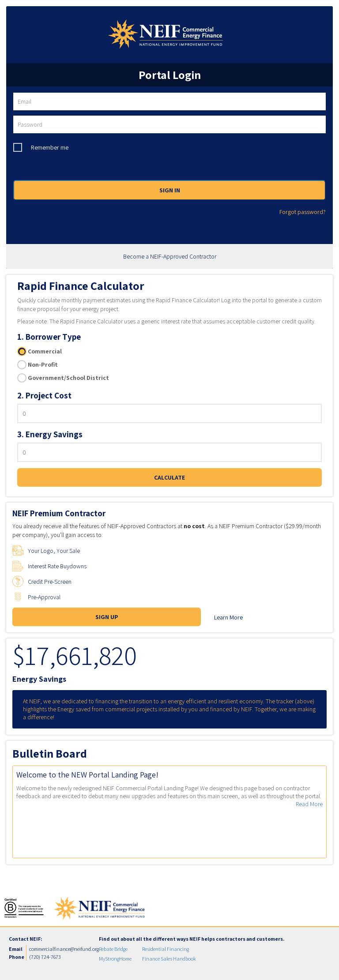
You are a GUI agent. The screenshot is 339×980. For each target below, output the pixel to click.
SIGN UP (107, 617)
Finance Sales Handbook (169, 959)
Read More (309, 804)
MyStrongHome (115, 959)
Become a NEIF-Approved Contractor (170, 256)
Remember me (50, 147)
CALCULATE (169, 477)
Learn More (228, 617)
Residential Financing (166, 949)
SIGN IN (170, 190)
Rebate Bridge (113, 949)
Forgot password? (303, 212)
